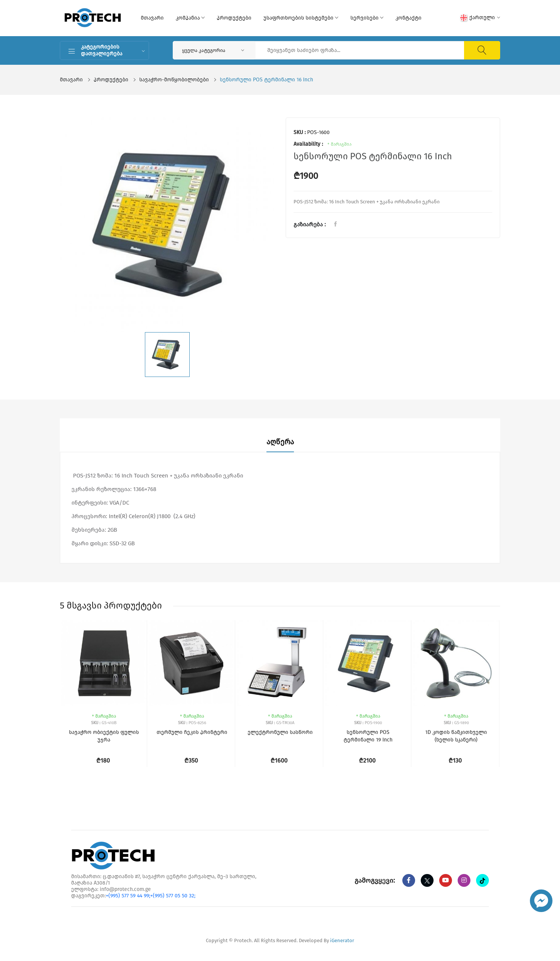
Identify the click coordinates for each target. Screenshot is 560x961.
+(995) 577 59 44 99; (128, 896)
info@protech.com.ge (125, 889)
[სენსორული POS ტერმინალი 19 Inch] (368, 663)
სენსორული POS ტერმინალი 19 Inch (368, 736)
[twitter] (427, 880)
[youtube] (446, 880)
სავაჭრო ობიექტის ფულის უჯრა (104, 736)
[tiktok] (482, 880)
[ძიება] (482, 50)
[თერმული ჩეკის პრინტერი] (192, 663)
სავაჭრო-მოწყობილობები (174, 80)
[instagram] (464, 880)
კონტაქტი (409, 18)
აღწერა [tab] (280, 442)
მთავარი (152, 18)
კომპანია (190, 18)
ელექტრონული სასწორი (280, 732)
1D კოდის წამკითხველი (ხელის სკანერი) (456, 736)
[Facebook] (409, 880)
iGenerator (342, 940)
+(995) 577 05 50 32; (173, 896)
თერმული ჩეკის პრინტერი (192, 732)
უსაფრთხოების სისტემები (301, 18)
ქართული (480, 18)
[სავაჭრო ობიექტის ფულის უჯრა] (104, 663)
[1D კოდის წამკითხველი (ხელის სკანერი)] (456, 663)
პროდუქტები (234, 18)
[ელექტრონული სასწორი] (280, 663)
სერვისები (367, 18)
